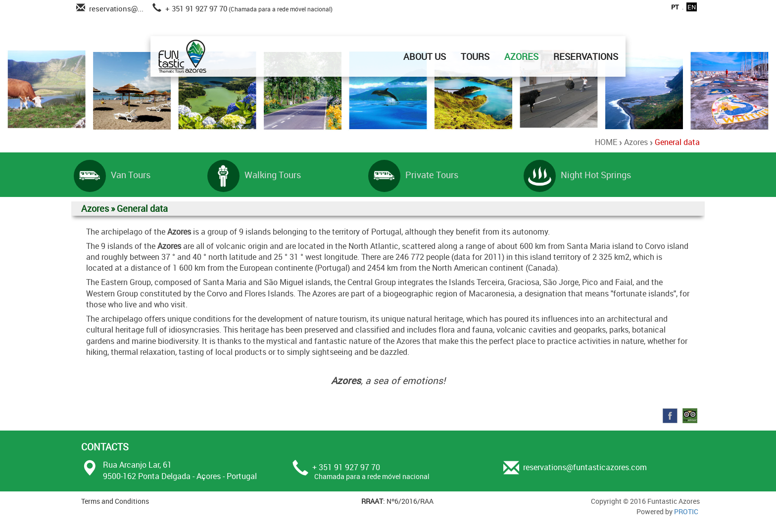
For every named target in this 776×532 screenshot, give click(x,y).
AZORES (521, 56)
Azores (636, 142)
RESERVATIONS (586, 56)
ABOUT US (425, 56)
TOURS (475, 56)
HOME (606, 142)
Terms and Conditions (115, 501)
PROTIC (686, 511)
